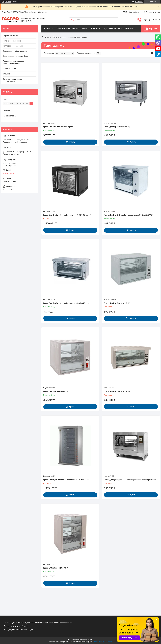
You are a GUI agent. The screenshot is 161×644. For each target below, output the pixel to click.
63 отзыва (139, 2)
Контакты (96, 28)
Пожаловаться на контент (103, 642)
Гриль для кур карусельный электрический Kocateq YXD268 (130, 480)
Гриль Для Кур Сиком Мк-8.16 (117, 391)
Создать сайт (7, 2)
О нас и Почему (9, 69)
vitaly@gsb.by (9, 173)
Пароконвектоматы (11, 36)
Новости (129, 28)
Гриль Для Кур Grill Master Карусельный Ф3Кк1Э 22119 (67, 215)
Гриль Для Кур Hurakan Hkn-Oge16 (119, 127)
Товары (47, 28)
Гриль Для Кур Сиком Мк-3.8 (56, 391)
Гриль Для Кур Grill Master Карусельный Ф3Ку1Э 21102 (67, 303)
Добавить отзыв (153, 12)
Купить (72, 142)
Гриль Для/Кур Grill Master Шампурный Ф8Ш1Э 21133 (66, 480)
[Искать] (72, 20)
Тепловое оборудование (63, 37)
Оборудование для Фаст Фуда (16, 56)
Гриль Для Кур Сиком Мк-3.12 (117, 303)
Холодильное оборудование (15, 51)
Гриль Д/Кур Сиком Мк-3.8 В (56, 568)
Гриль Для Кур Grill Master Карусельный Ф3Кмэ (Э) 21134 (129, 215)
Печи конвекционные (12, 41)
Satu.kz (92, 639)
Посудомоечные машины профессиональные (14, 62)
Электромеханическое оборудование (13, 80)
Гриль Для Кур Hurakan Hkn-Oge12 (58, 127)
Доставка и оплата (113, 28)
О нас (85, 28)
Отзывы (6, 74)
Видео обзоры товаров (68, 28)
